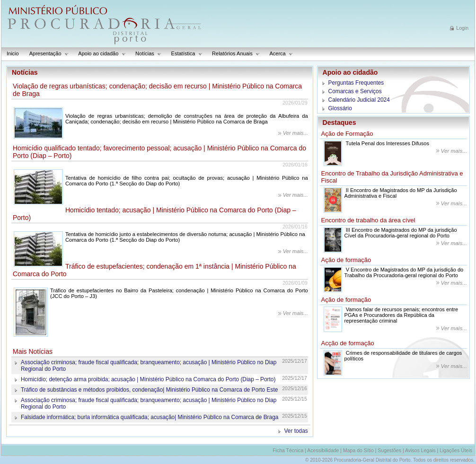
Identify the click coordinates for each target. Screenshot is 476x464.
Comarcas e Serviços (355, 91)
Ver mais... (295, 133)
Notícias (146, 54)
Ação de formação (346, 260)
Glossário (340, 108)
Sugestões (389, 450)
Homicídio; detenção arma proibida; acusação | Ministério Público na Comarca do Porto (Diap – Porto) (148, 379)
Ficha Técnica (288, 450)
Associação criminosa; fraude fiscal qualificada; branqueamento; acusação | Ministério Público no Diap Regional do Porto (149, 366)
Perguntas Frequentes (356, 83)
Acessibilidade (323, 450)
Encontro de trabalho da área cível (368, 220)
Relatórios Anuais (234, 54)
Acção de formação (348, 343)
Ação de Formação (347, 134)
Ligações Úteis (456, 450)
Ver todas (296, 431)
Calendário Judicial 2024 (359, 100)
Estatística (185, 54)
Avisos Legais (420, 450)
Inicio (13, 53)
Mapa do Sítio (358, 450)
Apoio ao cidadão (100, 54)
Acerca (279, 54)
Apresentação (47, 54)
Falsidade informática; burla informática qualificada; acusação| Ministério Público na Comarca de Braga (150, 417)
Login (462, 28)
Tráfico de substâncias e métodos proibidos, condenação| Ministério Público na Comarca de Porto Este (149, 390)
